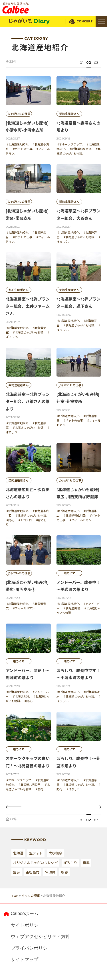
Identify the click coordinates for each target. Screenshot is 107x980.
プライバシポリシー (31, 948)
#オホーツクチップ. (70, 144)
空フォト (36, 853)
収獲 (64, 872)
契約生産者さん (69, 114)
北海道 (18, 853)
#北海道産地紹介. (18, 144)
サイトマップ (25, 960)
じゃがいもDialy (29, 22)
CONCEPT (85, 21)
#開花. (11, 520)
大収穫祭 (55, 853)
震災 (17, 872)
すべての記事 (31, 895)
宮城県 (50, 872)
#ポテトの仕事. (23, 149)
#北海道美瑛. (72, 608)
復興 (86, 862)
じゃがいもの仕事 (19, 114)
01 (81, 63)
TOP (15, 895)
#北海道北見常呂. (81, 149)
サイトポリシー (27, 925)
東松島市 (33, 872)
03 (96, 63)
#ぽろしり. (74, 789)
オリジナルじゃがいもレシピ (35, 862)
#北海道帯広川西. (75, 516)
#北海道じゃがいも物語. (78, 151)
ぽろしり (70, 862)
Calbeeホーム (25, 914)
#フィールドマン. (81, 520)
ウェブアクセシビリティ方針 (41, 936)
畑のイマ (69, 573)
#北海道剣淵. (22, 696)
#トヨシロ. (26, 520)
